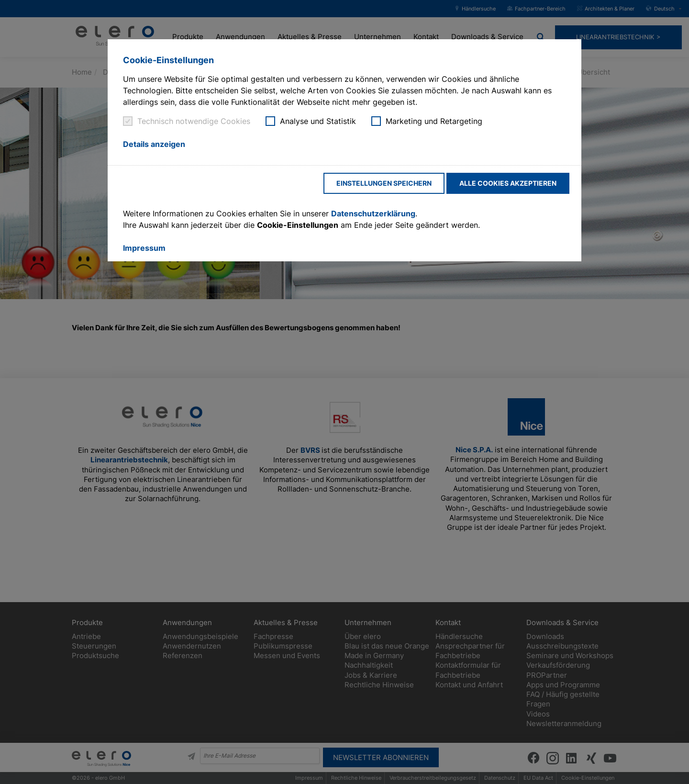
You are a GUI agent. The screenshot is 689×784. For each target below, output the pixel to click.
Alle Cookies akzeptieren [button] (508, 183)
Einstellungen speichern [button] (384, 183)
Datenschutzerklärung (373, 213)
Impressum (144, 248)
